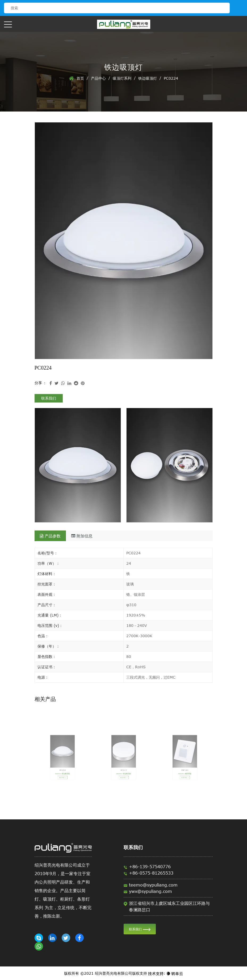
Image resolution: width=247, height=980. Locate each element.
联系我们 (49, 398)
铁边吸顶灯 (148, 78)
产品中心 (98, 78)
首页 (80, 78)
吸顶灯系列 (122, 78)
